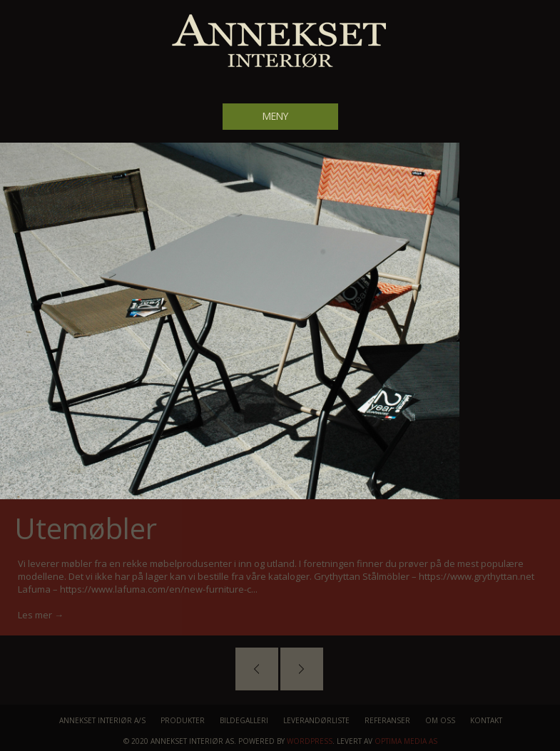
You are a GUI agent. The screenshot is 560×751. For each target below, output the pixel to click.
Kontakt (486, 720)
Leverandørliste (316, 720)
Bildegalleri (244, 720)
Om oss (440, 720)
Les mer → (41, 615)
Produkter (183, 720)
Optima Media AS (406, 741)
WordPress (310, 741)
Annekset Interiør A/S (102, 720)
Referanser (387, 720)
